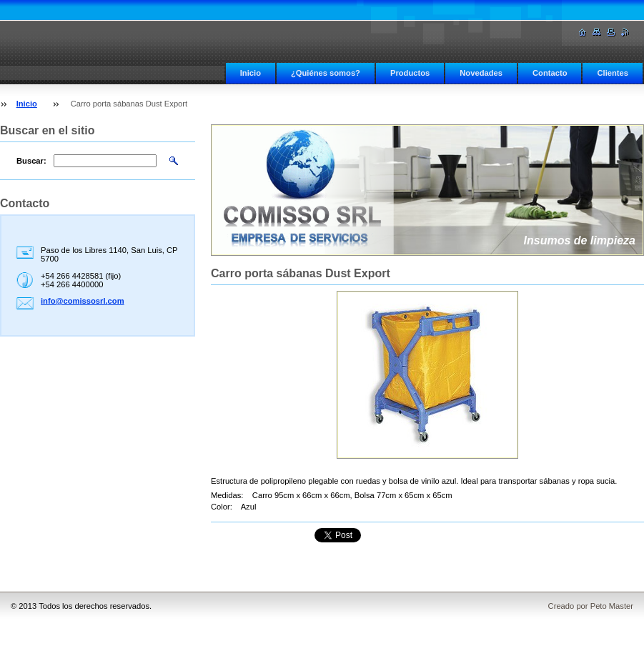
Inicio (251, 73)
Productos (410, 73)
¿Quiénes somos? (326, 73)
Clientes (613, 73)
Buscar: (31, 161)
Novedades (481, 73)
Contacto (550, 73)
